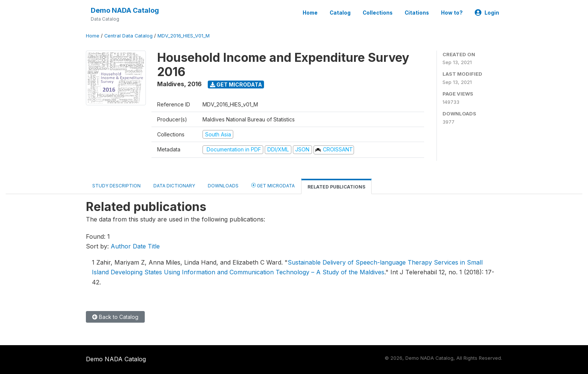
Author (121, 246)
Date (139, 246)
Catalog (340, 13)
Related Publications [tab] (336, 187)
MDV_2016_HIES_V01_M (184, 36)
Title (154, 246)
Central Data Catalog (128, 36)
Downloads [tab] (223, 186)
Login (487, 13)
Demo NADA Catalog (125, 10)
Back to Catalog (115, 317)
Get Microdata (236, 85)
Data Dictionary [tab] (174, 186)
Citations (417, 13)
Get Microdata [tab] (273, 185)
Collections (378, 13)
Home (310, 13)
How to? (452, 13)
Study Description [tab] (116, 186)
